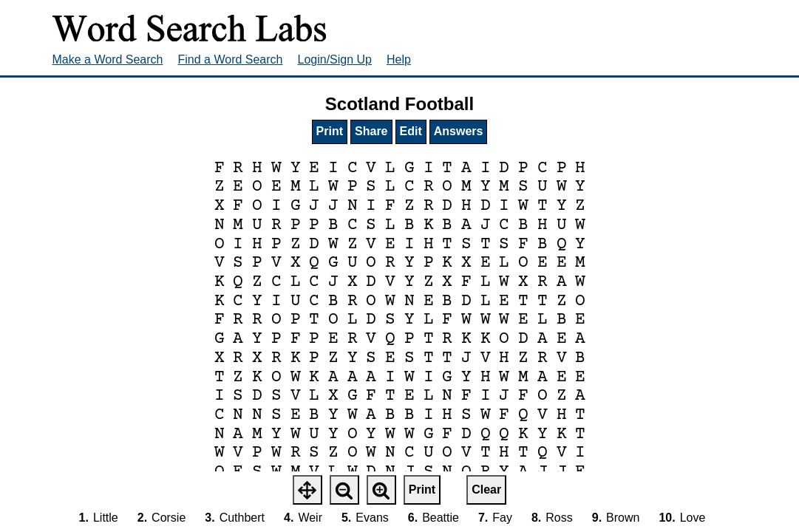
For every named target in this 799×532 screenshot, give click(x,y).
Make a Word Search (108, 59)
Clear (486, 490)
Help (399, 59)
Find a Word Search (231, 59)
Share (371, 131)
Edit (411, 131)
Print (330, 131)
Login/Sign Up (335, 59)
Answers (459, 131)
